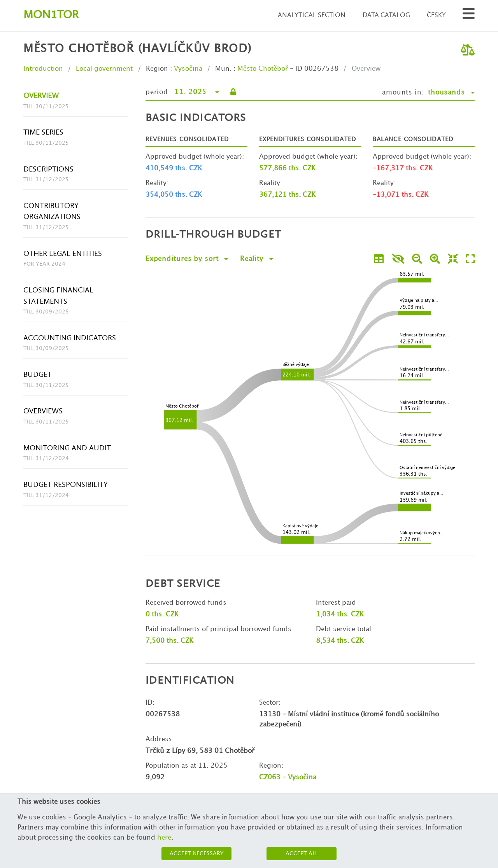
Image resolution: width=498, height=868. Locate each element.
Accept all (302, 853)
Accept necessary (197, 853)
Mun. (223, 69)
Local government (104, 69)
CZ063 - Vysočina (288, 777)
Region (157, 69)
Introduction (43, 69)
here (164, 838)
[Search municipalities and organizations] (469, 16)
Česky (436, 15)
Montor (51, 15)
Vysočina (188, 69)
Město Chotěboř (263, 69)
